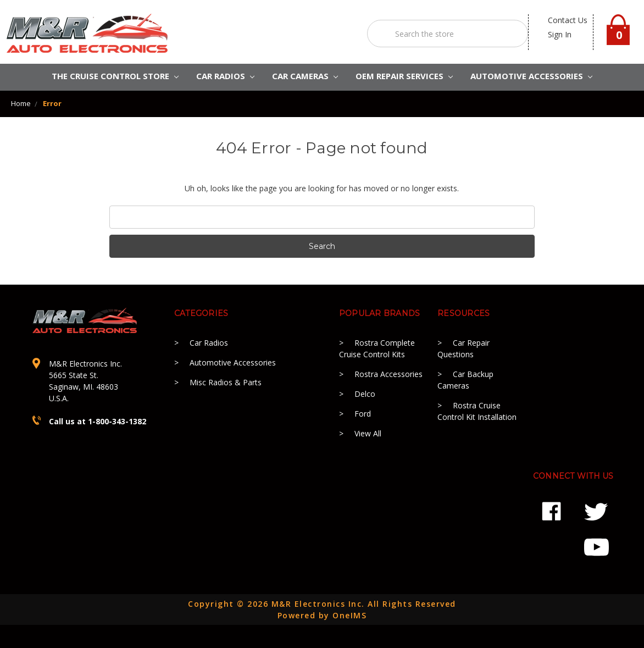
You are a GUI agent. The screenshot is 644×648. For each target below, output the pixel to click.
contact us (568, 20)
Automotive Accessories (233, 362)
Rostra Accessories (388, 374)
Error (52, 103)
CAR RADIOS (225, 76)
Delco (365, 394)
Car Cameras (305, 76)
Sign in (560, 34)
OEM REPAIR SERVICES (404, 76)
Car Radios (209, 343)
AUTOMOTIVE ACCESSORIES (531, 76)
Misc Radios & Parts (226, 382)
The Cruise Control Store (115, 76)
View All (368, 433)
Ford (363, 414)
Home (21, 103)
